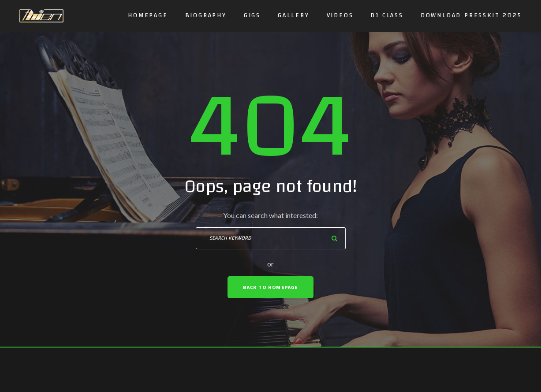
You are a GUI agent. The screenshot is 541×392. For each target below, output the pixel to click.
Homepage (148, 15)
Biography (206, 15)
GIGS (252, 15)
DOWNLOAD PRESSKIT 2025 (471, 15)
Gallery (294, 15)
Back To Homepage (270, 287)
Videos (340, 15)
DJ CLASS (387, 15)
